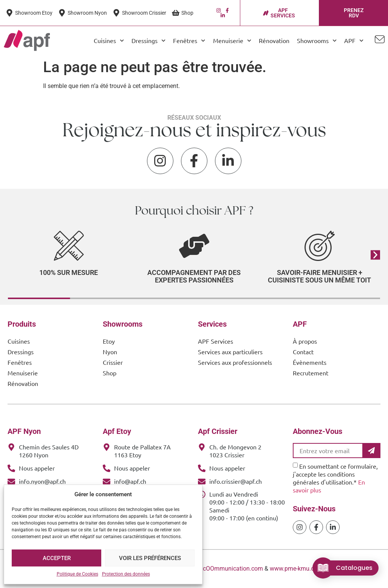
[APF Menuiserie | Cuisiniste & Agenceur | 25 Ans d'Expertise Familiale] (27, 40)
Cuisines (109, 41)
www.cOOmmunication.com (226, 569)
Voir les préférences (150, 558)
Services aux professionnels (235, 362)
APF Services (216, 341)
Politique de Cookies (77, 574)
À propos (305, 341)
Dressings (148, 41)
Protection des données (126, 574)
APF (354, 41)
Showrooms (317, 41)
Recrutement (311, 373)
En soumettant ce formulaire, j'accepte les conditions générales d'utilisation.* (335, 478)
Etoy (109, 341)
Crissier (113, 362)
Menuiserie (232, 41)
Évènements (310, 362)
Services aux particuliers (230, 352)
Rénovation (274, 40)
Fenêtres (189, 41)
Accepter (57, 558)
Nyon (110, 352)
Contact (303, 352)
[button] (375, 255)
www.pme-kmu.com (296, 569)
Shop (110, 373)
